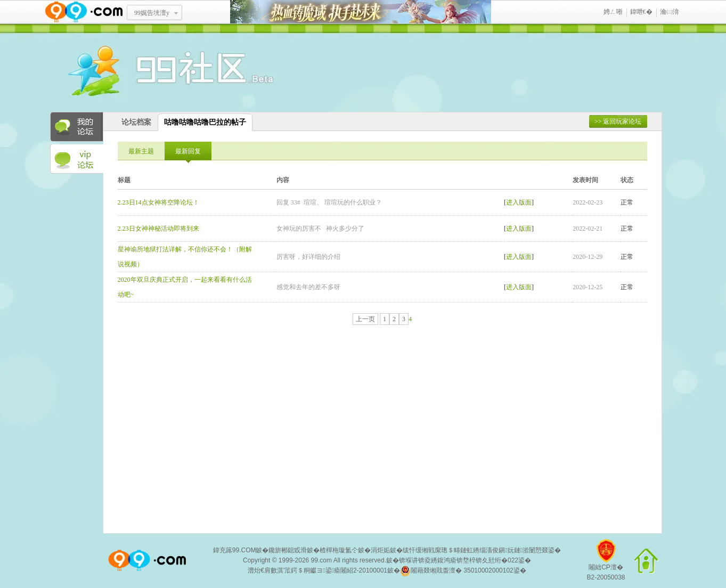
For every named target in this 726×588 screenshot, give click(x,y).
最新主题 (141, 151)
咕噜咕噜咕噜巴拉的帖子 (205, 122)
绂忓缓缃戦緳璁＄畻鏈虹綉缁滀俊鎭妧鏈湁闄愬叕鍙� (482, 550)
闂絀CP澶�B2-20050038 (606, 564)
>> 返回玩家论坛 (618, 121)
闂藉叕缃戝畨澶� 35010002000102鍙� (463, 571)
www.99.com (84, 12)
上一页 (365, 319)
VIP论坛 (77, 159)
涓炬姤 (380, 550)
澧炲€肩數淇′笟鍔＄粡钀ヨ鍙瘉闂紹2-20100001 (317, 570)
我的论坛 (77, 127)
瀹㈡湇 (670, 12)
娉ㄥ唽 (613, 12)
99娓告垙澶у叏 (152, 17)
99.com (321, 560)
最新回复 (188, 151)
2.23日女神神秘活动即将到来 (158, 228)
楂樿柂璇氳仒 (339, 550)
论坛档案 (136, 122)
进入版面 (519, 202)
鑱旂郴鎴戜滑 (288, 550)
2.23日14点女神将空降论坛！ (158, 202)
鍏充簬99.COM (235, 550)
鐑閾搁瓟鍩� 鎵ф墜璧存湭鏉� (361, 12)
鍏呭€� (641, 12)
